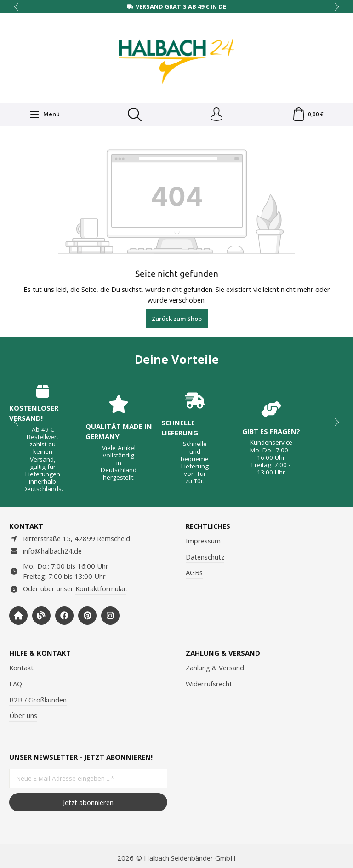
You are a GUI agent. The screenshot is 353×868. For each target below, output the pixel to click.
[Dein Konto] (216, 114)
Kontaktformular (101, 588)
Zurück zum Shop (177, 319)
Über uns (23, 715)
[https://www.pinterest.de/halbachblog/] (87, 616)
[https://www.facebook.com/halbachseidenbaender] (64, 616)
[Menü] (45, 114)
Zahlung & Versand (215, 668)
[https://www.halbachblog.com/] (41, 616)
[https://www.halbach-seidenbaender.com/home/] (18, 616)
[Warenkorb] (308, 114)
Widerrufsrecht (209, 684)
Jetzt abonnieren (88, 802)
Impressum (203, 541)
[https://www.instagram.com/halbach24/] (110, 616)
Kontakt (21, 668)
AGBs (194, 572)
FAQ (16, 684)
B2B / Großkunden (38, 700)
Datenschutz (205, 557)
